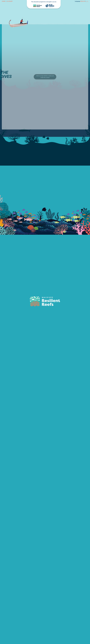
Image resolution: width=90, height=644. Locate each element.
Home (3, 1)
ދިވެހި (87, 1)
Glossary (10, 1)
